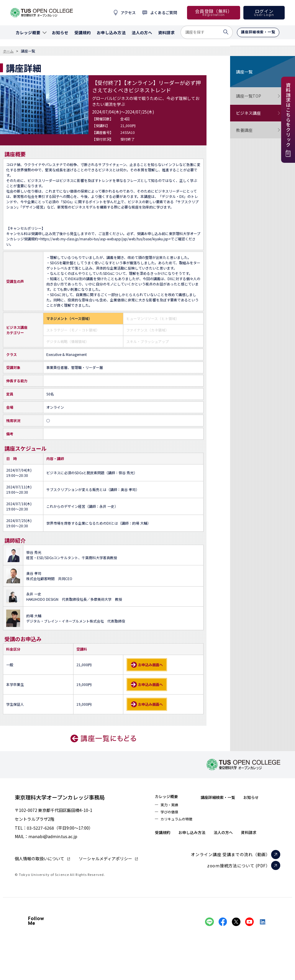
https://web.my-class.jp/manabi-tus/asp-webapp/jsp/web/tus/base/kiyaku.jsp (104, 239)
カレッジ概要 (170, 797)
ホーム (8, 51)
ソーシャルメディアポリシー (105, 858)
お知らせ (165, 836)
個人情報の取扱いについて (40, 858)
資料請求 (165, 848)
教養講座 (258, 130)
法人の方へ (266, 836)
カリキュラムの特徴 (180, 823)
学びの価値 (171, 815)
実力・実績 (171, 806)
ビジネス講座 (258, 113)
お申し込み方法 (228, 836)
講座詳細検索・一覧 (230, 797)
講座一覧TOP (258, 96)
